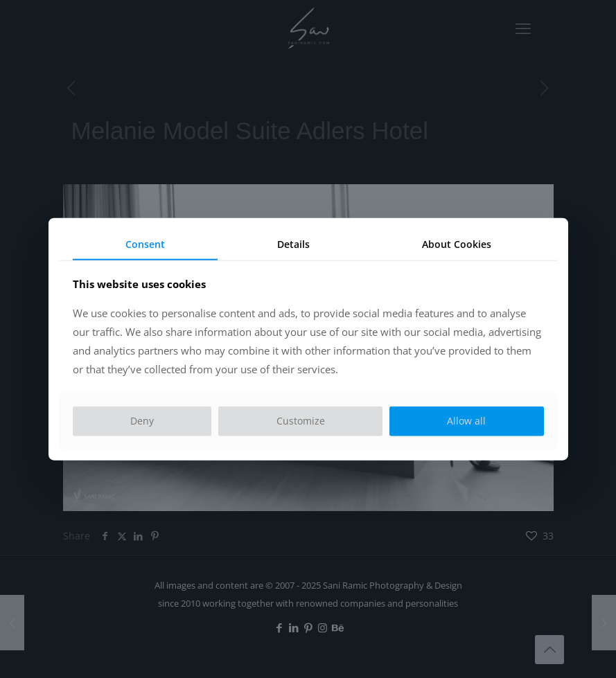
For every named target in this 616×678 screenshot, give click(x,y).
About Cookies (457, 243)
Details (293, 243)
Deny (142, 421)
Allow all (466, 421)
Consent (145, 243)
